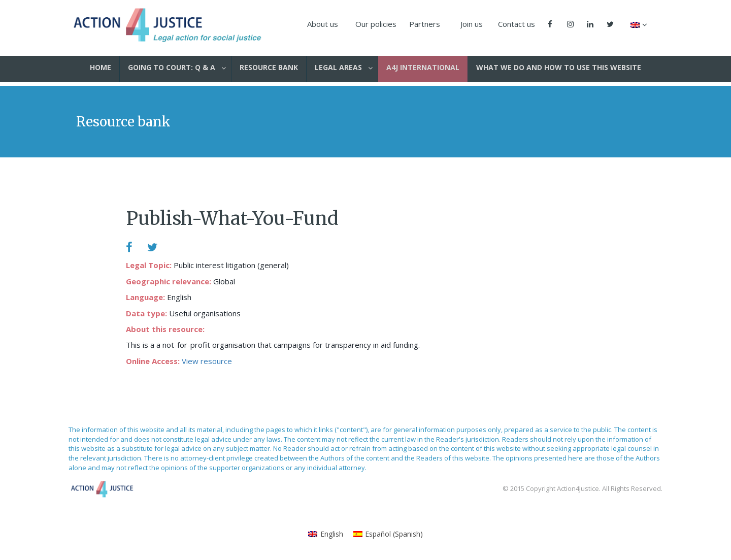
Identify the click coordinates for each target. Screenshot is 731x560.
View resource (207, 361)
